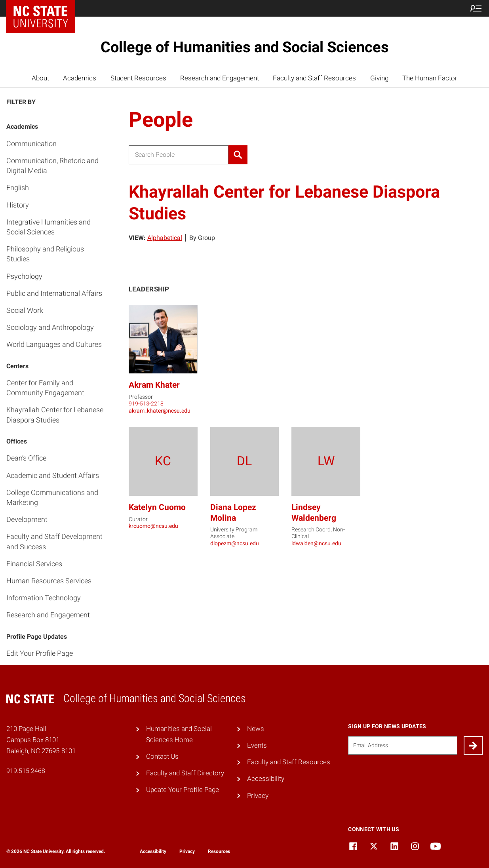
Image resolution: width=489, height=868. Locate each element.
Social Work (25, 310)
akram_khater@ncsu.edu (160, 411)
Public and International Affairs (54, 293)
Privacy (258, 796)
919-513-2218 (146, 404)
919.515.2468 (26, 771)
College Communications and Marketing (52, 497)
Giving (379, 78)
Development (27, 519)
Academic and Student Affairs (53, 475)
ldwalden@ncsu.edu (316, 543)
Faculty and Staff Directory (185, 773)
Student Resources (138, 78)
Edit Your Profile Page (40, 653)
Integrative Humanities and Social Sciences (49, 227)
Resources (219, 851)
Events (257, 745)
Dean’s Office (26, 458)
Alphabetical (165, 238)
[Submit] (473, 746)
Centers (17, 366)
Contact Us (162, 756)
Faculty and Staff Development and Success (54, 541)
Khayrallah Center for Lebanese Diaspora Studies (55, 415)
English (18, 187)
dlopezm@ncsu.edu (235, 543)
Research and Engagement (220, 78)
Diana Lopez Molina (233, 512)
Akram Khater (154, 385)
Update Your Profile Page (183, 790)
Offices (17, 441)
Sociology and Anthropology (50, 327)
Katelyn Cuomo (157, 507)
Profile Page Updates (37, 637)
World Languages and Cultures (54, 344)
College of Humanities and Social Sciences (245, 47)
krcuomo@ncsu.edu (153, 526)
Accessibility (266, 779)
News (256, 729)
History (18, 205)
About (40, 78)
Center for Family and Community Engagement (45, 388)
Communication (31, 144)
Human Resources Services (49, 581)
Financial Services (34, 564)
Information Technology (44, 598)
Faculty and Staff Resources (314, 78)
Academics (80, 78)
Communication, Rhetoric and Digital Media (52, 166)
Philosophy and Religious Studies (45, 254)
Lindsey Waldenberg (314, 512)
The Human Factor (430, 78)
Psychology (24, 276)
